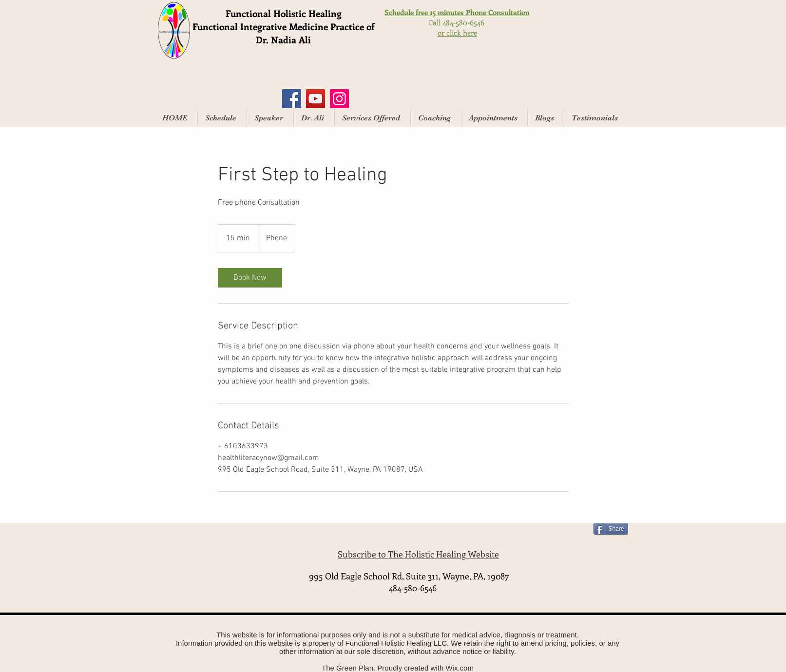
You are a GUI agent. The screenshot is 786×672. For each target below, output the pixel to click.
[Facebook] (292, 99)
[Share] (611, 529)
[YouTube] (316, 99)
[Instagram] (339, 99)
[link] (250, 278)
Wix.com (460, 668)
